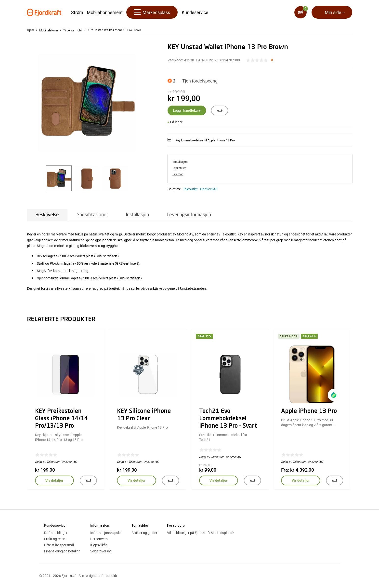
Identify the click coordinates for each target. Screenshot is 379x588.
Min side (333, 12)
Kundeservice (195, 12)
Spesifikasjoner (92, 215)
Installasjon (137, 215)
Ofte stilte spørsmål (59, 545)
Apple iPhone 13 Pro (309, 411)
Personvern (99, 539)
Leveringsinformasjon (189, 215)
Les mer (178, 174)
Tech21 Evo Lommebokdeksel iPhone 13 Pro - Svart (228, 419)
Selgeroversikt (101, 551)
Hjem (31, 30)
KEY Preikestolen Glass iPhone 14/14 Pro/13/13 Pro (62, 419)
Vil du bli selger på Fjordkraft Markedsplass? (200, 533)
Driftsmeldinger (56, 533)
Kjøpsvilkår (99, 545)
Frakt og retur (55, 539)
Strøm (77, 12)
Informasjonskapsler (106, 533)
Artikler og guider (144, 533)
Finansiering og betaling (62, 551)
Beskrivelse (47, 215)
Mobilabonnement (105, 12)
